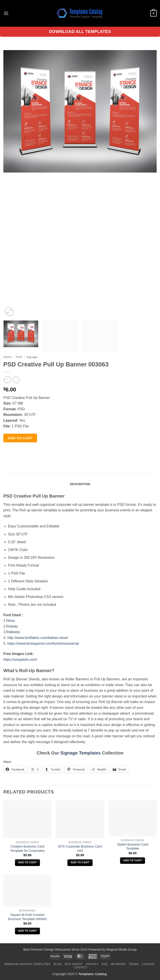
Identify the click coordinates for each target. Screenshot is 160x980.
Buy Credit (74, 964)
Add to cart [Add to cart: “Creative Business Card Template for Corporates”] (27, 862)
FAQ (105, 964)
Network (118, 964)
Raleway (13, 632)
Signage (32, 357)
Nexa (11, 621)
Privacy (92, 964)
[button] (6, 13)
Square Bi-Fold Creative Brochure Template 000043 (28, 917)
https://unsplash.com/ (20, 660)
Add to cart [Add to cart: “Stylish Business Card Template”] (133, 860)
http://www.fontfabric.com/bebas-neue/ (38, 638)
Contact (81, 968)
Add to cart (20, 438)
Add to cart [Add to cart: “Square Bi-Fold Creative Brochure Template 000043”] (27, 931)
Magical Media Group (122, 950)
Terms (134, 964)
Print (19, 357)
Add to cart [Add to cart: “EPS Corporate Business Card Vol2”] (80, 862)
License (148, 964)
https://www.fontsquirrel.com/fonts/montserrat (43, 644)
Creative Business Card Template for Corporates (27, 849)
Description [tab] (80, 484)
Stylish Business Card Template (133, 847)
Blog (58, 964)
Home (7, 357)
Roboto (12, 626)
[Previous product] (16, 380)
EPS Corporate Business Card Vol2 (80, 849)
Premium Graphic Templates (28, 964)
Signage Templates (80, 753)
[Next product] (7, 380)
